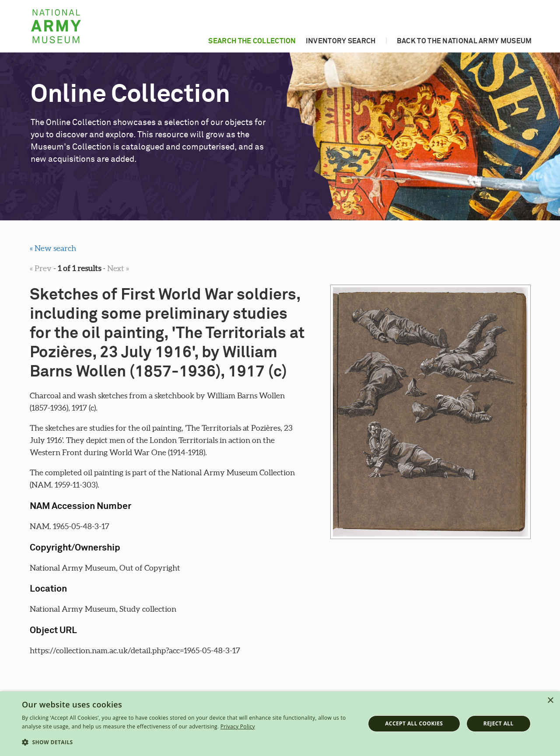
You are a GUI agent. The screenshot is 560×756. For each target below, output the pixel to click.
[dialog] (280, 724)
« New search (53, 248)
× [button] (550, 701)
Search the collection (252, 41)
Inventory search (341, 41)
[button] (188, 742)
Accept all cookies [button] (414, 723)
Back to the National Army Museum (464, 41)
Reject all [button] (499, 723)
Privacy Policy (238, 726)
